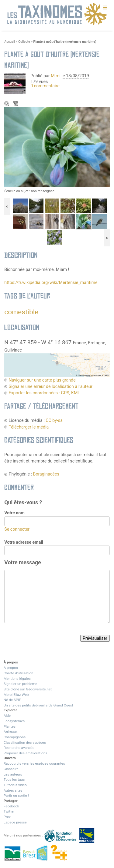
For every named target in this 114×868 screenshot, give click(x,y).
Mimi (56, 76)
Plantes (10, 726)
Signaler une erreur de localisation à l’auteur (50, 386)
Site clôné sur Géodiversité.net (28, 689)
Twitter (9, 811)
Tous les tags (14, 780)
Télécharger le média (16, 104)
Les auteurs (13, 774)
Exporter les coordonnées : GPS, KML (44, 393)
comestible (21, 312)
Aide (7, 716)
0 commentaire (45, 86)
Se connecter (17, 529)
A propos (11, 668)
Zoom (7, 104)
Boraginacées (46, 474)
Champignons (15, 737)
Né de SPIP (12, 700)
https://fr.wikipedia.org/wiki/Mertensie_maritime (51, 282)
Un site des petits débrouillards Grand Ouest (38, 705)
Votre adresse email (24, 542)
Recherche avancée (19, 748)
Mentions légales (17, 679)
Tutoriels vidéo (15, 785)
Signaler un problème (20, 684)
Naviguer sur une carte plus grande (42, 380)
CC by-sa (54, 420)
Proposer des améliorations (26, 753)
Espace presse (15, 822)
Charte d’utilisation (19, 673)
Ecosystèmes (14, 721)
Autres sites (13, 790)
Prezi (8, 817)
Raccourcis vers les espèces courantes (34, 763)
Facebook (11, 806)
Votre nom (14, 513)
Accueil (10, 42)
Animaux (11, 732)
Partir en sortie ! (16, 796)
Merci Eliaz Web (16, 695)
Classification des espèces (25, 743)
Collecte (24, 42)
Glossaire (11, 769)
